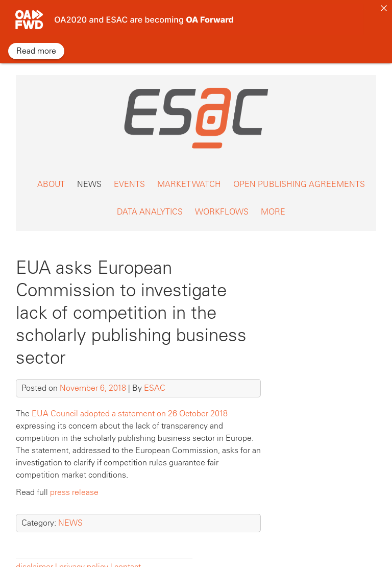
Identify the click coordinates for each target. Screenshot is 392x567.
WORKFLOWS (222, 202)
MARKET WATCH (189, 174)
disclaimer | (38, 557)
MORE (273, 202)
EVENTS (129, 174)
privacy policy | (86, 557)
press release (74, 482)
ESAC (155, 378)
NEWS (89, 174)
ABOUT (51, 174)
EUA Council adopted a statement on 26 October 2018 (130, 404)
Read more (36, 51)
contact (128, 557)
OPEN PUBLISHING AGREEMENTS (299, 174)
